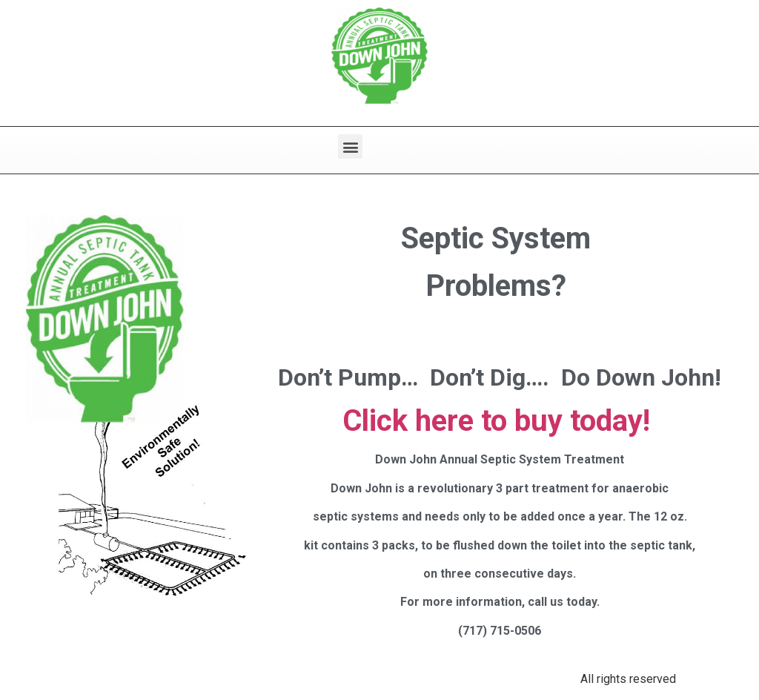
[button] (350, 146)
